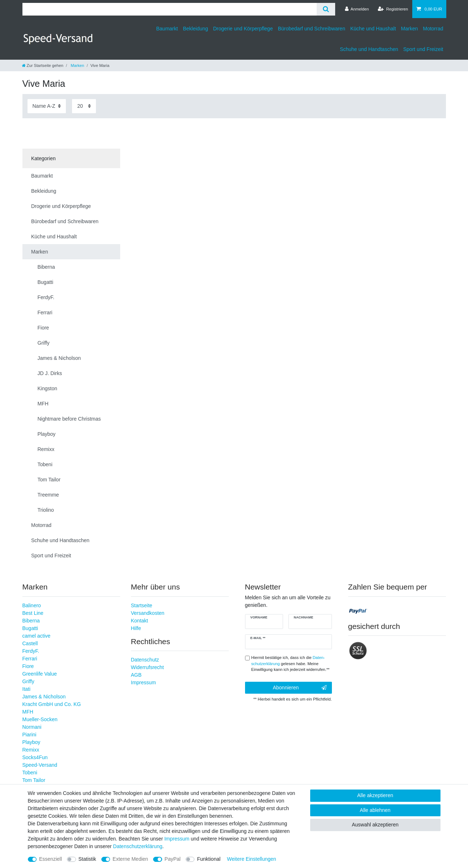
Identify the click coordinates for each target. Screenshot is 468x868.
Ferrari (30, 659)
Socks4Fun (35, 757)
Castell (30, 643)
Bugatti (30, 628)
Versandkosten (148, 613)
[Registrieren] (393, 9)
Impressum (144, 682)
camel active (37, 636)
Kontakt (140, 621)
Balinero (32, 605)
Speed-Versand (40, 765)
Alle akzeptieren (375, 795)
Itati (27, 689)
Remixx (31, 750)
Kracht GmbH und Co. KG (52, 704)
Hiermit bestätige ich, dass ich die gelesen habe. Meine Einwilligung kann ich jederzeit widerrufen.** (290, 664)
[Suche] (326, 9)
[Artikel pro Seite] (84, 106)
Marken (410, 29)
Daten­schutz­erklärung (138, 846)
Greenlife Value (40, 674)
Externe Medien (130, 859)
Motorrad (433, 29)
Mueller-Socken (40, 719)
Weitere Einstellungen (252, 859)
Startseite (142, 605)
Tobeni (30, 773)
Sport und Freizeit (423, 49)
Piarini (29, 735)
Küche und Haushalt (373, 29)
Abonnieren (300, 688)
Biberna (31, 621)
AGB (136, 675)
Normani (32, 727)
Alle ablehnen (375, 810)
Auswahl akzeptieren (375, 825)
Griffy (28, 681)
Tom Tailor (34, 780)
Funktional (209, 859)
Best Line (33, 613)
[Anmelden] (357, 9)
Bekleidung (195, 29)
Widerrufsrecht (147, 667)
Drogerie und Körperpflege (243, 29)
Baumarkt (167, 29)
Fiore (28, 666)
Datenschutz (145, 660)
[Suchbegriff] (170, 9)
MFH (28, 712)
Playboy (31, 742)
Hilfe (136, 628)
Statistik (87, 859)
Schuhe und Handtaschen (369, 49)
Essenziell (50, 859)
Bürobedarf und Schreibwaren (312, 29)
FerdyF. (31, 651)
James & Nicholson (44, 697)
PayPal (173, 859)
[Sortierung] (47, 106)
